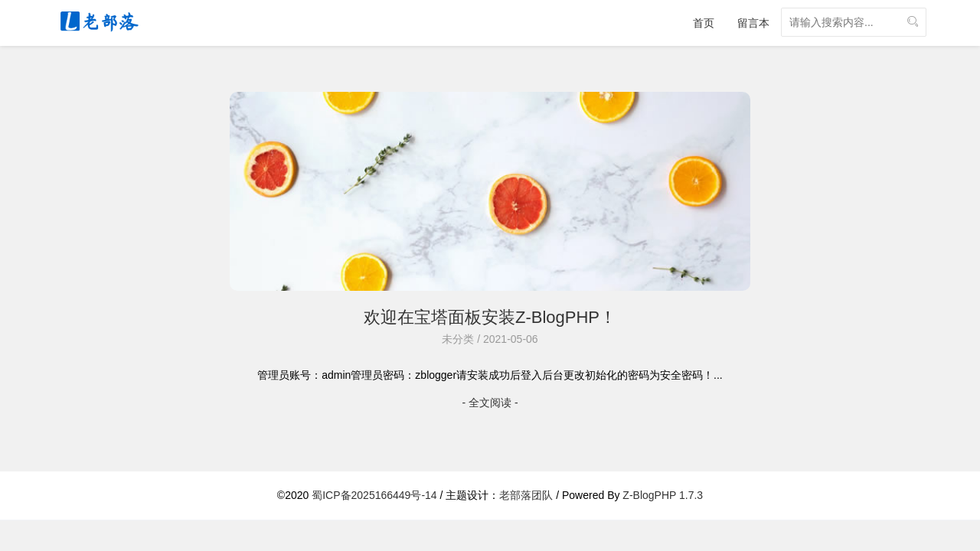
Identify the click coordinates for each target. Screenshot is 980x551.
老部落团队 (526, 495)
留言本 (753, 23)
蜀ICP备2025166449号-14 (374, 495)
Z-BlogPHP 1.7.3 (663, 495)
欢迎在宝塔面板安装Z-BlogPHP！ (490, 317)
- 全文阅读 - (490, 403)
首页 (704, 23)
